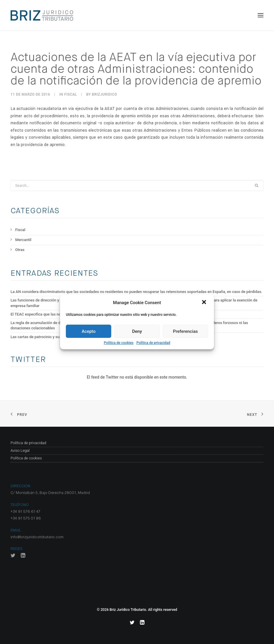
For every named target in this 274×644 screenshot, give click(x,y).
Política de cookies (119, 343)
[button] (205, 303)
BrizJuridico (105, 94)
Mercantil (23, 240)
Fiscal (71, 94)
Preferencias (185, 331)
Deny (137, 331)
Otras (20, 250)
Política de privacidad (153, 343)
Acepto (89, 331)
